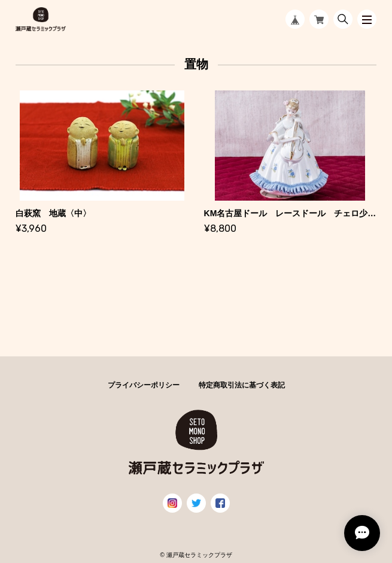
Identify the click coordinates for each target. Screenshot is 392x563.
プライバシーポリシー (144, 385)
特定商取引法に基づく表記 (242, 385)
